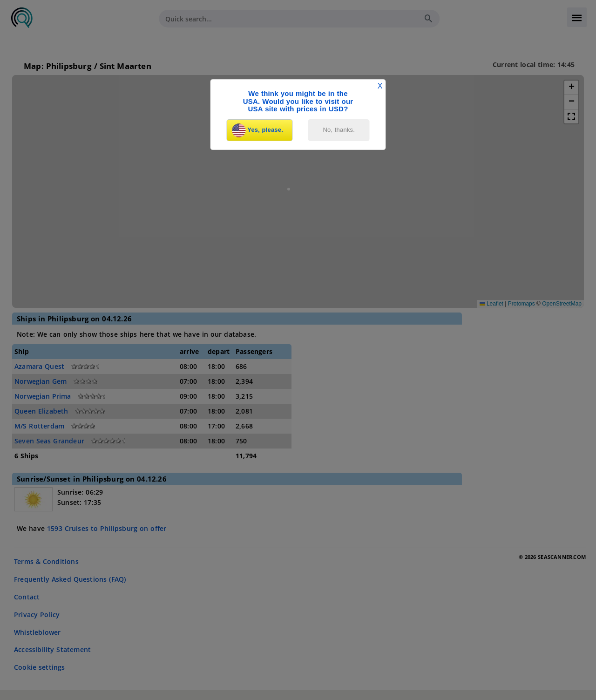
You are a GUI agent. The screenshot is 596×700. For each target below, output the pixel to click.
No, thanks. (339, 130)
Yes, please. (257, 130)
